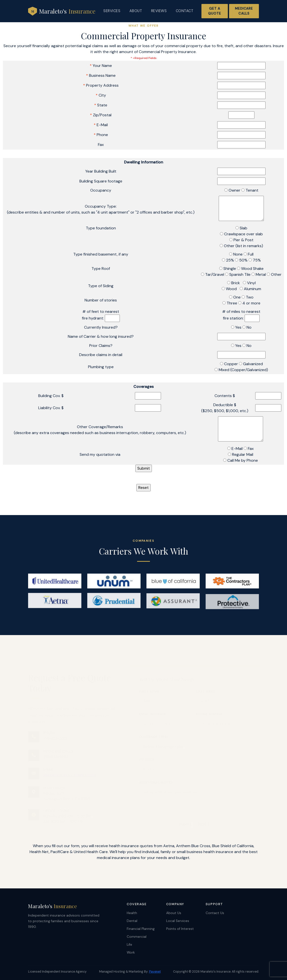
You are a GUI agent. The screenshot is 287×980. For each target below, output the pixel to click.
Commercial (137, 937)
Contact (185, 11)
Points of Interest (180, 929)
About (136, 11)
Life (129, 945)
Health (132, 913)
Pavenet (155, 972)
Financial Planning (141, 929)
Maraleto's (62, 11)
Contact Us (215, 913)
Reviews (159, 11)
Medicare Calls (244, 11)
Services (112, 11)
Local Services (178, 921)
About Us (174, 913)
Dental (132, 921)
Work (131, 952)
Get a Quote (215, 11)
